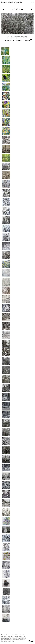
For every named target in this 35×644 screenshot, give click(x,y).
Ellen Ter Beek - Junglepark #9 (12, 2)
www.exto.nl (18, 635)
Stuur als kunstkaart (17, 41)
